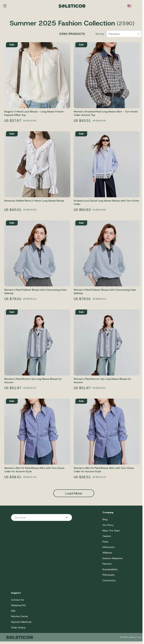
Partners (107, 566)
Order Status (18, 630)
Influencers (109, 549)
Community (109, 582)
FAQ (13, 613)
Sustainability (110, 571)
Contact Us (17, 602)
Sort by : (100, 35)
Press (105, 543)
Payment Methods (21, 624)
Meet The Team (111, 532)
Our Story (108, 526)
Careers (107, 538)
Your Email (20, 519)
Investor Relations (112, 560)
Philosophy (109, 577)
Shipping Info (18, 607)
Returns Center (20, 619)
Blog (105, 521)
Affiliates (107, 554)
